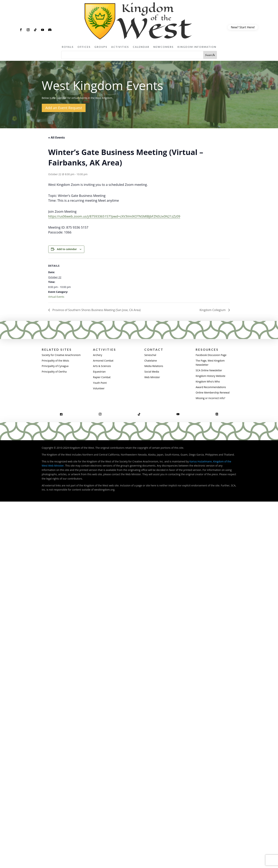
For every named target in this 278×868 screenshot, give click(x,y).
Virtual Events (56, 297)
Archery (97, 355)
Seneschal (150, 355)
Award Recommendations (211, 387)
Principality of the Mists (55, 361)
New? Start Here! (243, 27)
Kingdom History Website (211, 376)
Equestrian (99, 372)
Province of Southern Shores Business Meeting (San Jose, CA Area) (96, 310)
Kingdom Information (197, 47)
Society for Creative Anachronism (61, 355)
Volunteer (99, 388)
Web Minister (152, 377)
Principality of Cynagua (55, 366)
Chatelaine (151, 361)
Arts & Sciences (102, 366)
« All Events (57, 137)
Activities (120, 47)
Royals (68, 47)
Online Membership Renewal (213, 393)
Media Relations (154, 366)
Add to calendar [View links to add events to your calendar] (67, 249)
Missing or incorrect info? (210, 398)
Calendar (141, 47)
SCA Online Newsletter (209, 370)
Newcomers (163, 47)
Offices (84, 47)
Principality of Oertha (54, 372)
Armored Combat (103, 361)
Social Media (152, 372)
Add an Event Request (64, 108)
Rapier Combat (102, 377)
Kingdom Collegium (213, 310)
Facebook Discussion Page (211, 355)
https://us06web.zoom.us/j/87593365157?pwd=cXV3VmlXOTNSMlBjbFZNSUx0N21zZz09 (114, 216)
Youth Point (100, 383)
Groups (101, 47)
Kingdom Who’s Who (208, 381)
